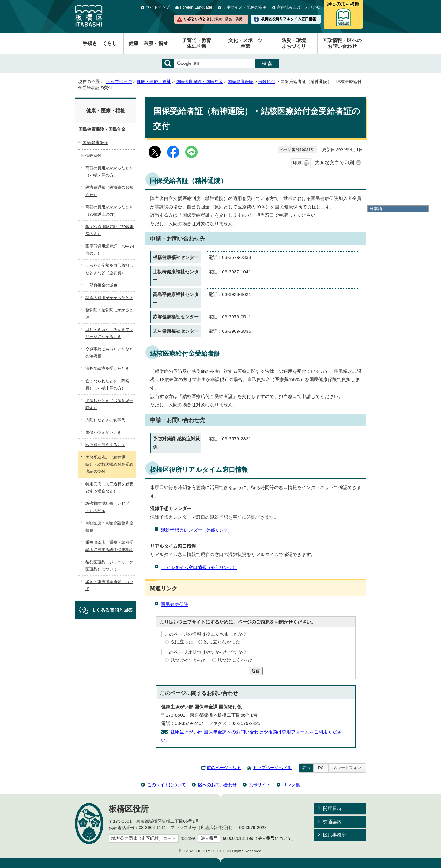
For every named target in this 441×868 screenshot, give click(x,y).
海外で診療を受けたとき (107, 368)
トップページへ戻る (272, 768)
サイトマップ (158, 7)
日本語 (376, 209)
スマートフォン (347, 768)
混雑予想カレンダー (196, 530)
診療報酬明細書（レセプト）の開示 (107, 507)
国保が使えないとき (103, 432)
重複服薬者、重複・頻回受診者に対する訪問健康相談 (109, 546)
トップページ (119, 82)
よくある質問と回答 (112, 610)
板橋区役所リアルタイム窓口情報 (288, 19)
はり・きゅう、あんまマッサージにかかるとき (109, 333)
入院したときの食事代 (105, 420)
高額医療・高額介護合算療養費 (109, 526)
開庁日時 (332, 808)
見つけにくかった (236, 660)
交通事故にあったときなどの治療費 (109, 353)
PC (321, 768)
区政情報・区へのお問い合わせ (342, 43)
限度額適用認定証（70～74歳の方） (110, 250)
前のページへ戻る (224, 768)
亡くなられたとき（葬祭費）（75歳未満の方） (107, 385)
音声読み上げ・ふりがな (299, 7)
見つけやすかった (189, 660)
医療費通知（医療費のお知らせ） (109, 191)
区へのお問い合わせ (217, 785)
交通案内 (332, 822)
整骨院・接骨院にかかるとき (109, 313)
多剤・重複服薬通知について (109, 585)
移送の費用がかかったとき (109, 298)
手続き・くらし (100, 43)
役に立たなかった (222, 642)
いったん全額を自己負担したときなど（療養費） (109, 269)
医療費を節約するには (105, 445)
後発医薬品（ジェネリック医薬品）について (109, 566)
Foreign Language (196, 7)
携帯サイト (260, 785)
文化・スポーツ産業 (245, 43)
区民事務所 (335, 835)
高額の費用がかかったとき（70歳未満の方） (109, 172)
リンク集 (291, 785)
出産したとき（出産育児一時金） (109, 404)
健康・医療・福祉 (148, 43)
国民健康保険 (240, 82)
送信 (256, 671)
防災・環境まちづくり (294, 43)
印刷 (297, 163)
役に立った (182, 642)
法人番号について (275, 838)
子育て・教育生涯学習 (197, 43)
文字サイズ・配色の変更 (245, 7)
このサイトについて (167, 785)
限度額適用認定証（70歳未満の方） (109, 230)
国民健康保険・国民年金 (199, 82)
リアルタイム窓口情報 (199, 567)
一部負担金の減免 (101, 285)
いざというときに (215, 19)
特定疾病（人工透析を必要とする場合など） (109, 487)
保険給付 (267, 82)
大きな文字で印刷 (334, 163)
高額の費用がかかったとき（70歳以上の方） (109, 210)
